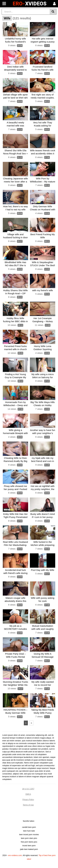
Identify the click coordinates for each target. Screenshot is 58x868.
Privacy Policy (28, 800)
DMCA (28, 794)
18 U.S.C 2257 (28, 789)
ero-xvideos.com (15, 855)
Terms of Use (28, 805)
